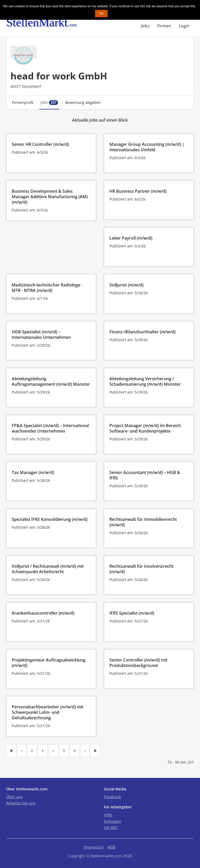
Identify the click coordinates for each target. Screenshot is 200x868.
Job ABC (111, 827)
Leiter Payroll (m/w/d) (131, 238)
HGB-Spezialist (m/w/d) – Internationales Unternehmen (41, 335)
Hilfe (108, 815)
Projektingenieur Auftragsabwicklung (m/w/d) (49, 663)
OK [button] (101, 14)
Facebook (113, 797)
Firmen (164, 26)
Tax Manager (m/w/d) (33, 472)
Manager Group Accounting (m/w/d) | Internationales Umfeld (147, 147)
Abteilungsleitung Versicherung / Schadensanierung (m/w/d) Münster (145, 381)
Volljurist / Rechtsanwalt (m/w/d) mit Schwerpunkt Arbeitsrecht (48, 569)
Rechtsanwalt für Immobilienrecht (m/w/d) (143, 522)
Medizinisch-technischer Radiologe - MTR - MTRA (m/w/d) (47, 288)
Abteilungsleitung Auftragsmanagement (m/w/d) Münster (51, 381)
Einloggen (113, 821)
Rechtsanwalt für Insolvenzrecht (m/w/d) (141, 569)
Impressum (94, 847)
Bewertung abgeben (83, 102)
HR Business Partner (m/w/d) (138, 191)
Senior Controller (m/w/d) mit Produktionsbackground (138, 663)
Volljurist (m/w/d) (126, 285)
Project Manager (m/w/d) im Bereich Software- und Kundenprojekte (145, 428)
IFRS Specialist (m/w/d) (132, 613)
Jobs (145, 26)
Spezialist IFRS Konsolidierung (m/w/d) (50, 519)
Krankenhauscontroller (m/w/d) (43, 613)
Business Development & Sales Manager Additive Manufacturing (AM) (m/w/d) (50, 197)
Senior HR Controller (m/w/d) (40, 144)
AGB (111, 847)
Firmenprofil (23, 102)
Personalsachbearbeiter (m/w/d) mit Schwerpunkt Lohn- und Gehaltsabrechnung (48, 712)
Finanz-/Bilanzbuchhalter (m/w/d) (142, 332)
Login (184, 26)
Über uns (14, 797)
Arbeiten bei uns (21, 803)
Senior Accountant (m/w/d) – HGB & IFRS (145, 475)
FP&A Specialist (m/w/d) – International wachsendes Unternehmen (50, 428)
